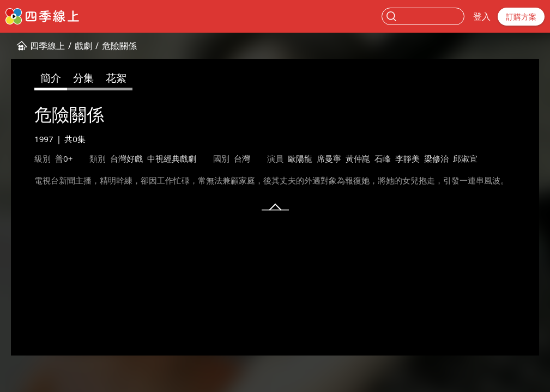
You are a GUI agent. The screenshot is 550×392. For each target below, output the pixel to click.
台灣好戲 (126, 158)
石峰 (383, 158)
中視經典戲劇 (172, 158)
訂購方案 (521, 17)
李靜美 (407, 158)
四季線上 (47, 46)
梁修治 (436, 158)
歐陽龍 (300, 158)
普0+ (64, 158)
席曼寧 (329, 158)
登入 (482, 16)
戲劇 (83, 46)
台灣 (242, 158)
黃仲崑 (358, 158)
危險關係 (119, 46)
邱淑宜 (465, 158)
